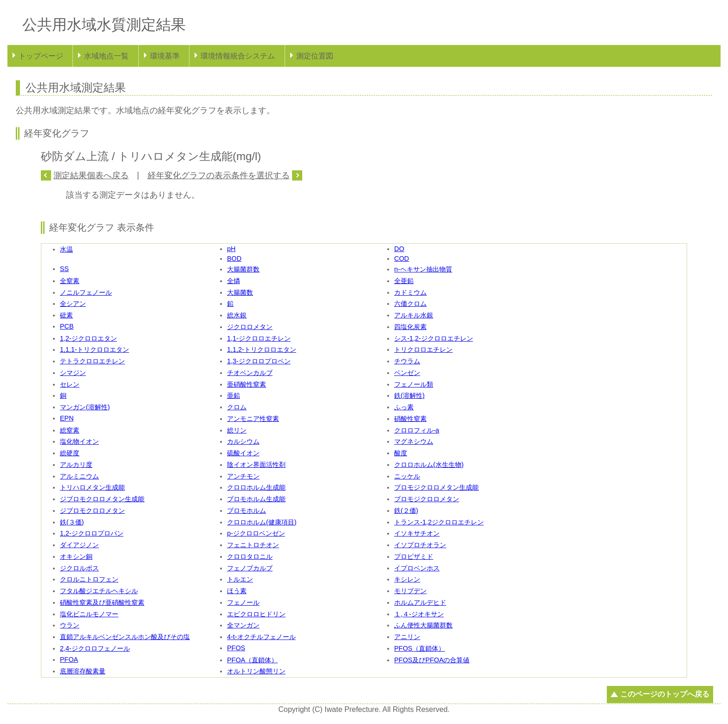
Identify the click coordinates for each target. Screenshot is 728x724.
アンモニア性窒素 (253, 419)
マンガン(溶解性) (85, 407)
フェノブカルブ (250, 568)
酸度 (401, 453)
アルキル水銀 (414, 315)
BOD (234, 259)
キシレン (407, 579)
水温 (66, 249)
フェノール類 (414, 384)
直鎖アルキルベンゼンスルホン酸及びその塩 (125, 637)
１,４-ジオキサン (419, 614)
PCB (67, 326)
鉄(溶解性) (409, 395)
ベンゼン (407, 373)
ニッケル (407, 476)
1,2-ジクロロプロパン (92, 533)
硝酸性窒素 (410, 419)
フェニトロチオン (253, 545)
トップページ (41, 56)
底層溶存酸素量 (83, 671)
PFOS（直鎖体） (419, 648)
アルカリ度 (76, 465)
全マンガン (243, 625)
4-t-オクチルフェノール (261, 637)
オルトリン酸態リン (256, 671)
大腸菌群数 (243, 269)
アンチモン (243, 476)
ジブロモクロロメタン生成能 (102, 499)
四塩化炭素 (410, 327)
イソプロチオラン (420, 545)
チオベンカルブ (250, 373)
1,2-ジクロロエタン (88, 338)
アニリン (407, 637)
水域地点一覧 (106, 56)
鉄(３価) (72, 522)
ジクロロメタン (250, 327)
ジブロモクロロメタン (92, 511)
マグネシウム (414, 441)
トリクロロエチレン (423, 349)
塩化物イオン (79, 441)
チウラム (407, 361)
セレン (70, 384)
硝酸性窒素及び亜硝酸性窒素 (102, 602)
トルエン (240, 579)
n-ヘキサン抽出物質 (423, 269)
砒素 (66, 315)
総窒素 (70, 430)
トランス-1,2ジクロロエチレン (439, 522)
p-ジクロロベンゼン (256, 533)
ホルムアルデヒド (420, 602)
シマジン (73, 373)
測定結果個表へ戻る (91, 175)
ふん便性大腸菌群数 (423, 625)
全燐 (234, 281)
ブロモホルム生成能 (256, 499)
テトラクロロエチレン (92, 361)
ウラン (70, 625)
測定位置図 (315, 56)
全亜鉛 (404, 281)
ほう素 (237, 591)
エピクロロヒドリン (256, 614)
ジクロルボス (79, 568)
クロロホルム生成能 (256, 487)
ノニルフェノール (86, 292)
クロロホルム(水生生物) (429, 465)
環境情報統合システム (238, 56)
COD (402, 259)
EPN (67, 418)
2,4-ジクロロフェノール (95, 648)
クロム (237, 407)
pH (231, 249)
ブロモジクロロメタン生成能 (436, 487)
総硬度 (70, 453)
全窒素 (70, 281)
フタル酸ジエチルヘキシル (99, 591)
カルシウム (243, 441)
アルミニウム (79, 476)
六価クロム (410, 304)
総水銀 (237, 315)
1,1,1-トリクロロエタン (94, 349)
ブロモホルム (247, 511)
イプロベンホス (417, 568)
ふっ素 (404, 407)
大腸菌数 (240, 292)
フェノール (243, 602)
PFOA (69, 659)
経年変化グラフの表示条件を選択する (219, 175)
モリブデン (410, 591)
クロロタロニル (250, 556)
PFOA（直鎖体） (252, 660)
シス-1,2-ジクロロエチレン (434, 338)
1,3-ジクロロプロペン (259, 361)
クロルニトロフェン (89, 579)
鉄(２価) (406, 511)
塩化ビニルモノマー (89, 614)
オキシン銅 (76, 556)
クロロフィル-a (417, 430)
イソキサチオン (417, 533)
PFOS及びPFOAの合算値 (432, 660)
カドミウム (410, 292)
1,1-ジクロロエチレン (259, 338)
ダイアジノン (79, 545)
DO (399, 249)
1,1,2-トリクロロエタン (262, 349)
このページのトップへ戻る (665, 694)
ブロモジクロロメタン (427, 499)
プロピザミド (414, 556)
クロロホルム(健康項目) (262, 522)
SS (64, 269)
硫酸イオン (243, 453)
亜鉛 (234, 395)
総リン (237, 430)
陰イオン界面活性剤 (256, 465)
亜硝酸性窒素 (247, 384)
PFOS (236, 648)
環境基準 (165, 56)
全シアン (73, 304)
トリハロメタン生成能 (92, 487)
